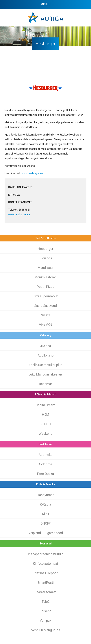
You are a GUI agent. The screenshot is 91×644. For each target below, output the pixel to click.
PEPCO (46, 424)
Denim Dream (45, 405)
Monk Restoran (46, 277)
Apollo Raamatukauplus (45, 365)
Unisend (45, 611)
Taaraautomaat (46, 592)
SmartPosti (45, 583)
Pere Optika (45, 474)
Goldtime (46, 464)
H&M (45, 415)
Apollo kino (46, 355)
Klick (46, 514)
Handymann (46, 495)
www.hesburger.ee (32, 173)
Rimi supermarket (45, 296)
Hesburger (45, 249)
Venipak (45, 621)
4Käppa (45, 346)
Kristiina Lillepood (45, 573)
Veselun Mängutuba (46, 630)
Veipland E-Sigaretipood (46, 533)
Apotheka (45, 455)
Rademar (45, 384)
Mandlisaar (46, 268)
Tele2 (46, 602)
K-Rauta (45, 504)
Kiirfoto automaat (45, 564)
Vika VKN (46, 325)
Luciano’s (45, 258)
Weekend (45, 434)
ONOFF (45, 523)
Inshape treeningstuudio (46, 554)
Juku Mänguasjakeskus (46, 374)
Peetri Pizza (45, 287)
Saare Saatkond (45, 306)
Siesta (46, 315)
